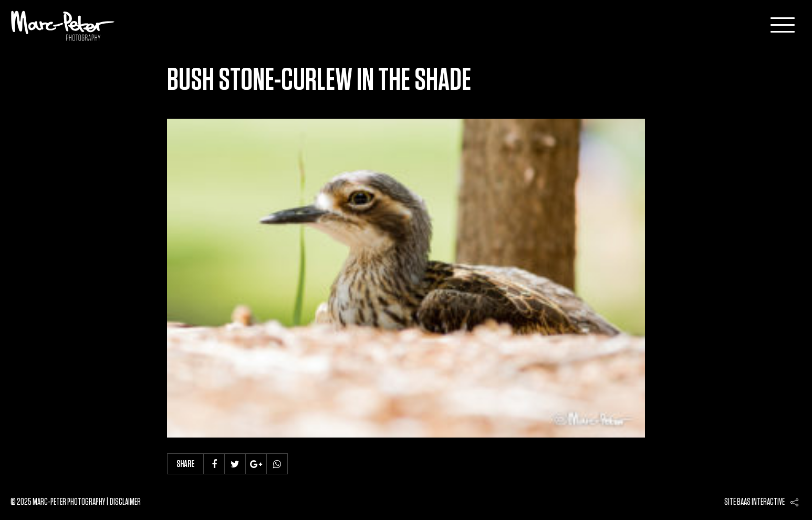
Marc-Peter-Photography (63, 26)
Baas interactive (761, 502)
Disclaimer (125, 502)
